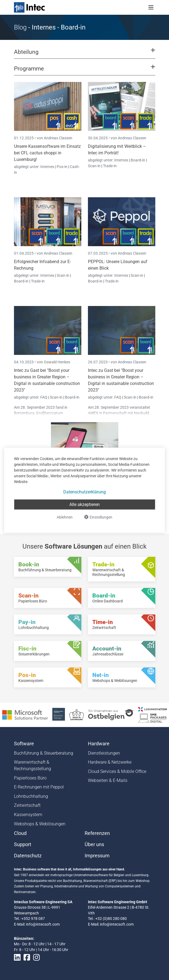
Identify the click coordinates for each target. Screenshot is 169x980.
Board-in (138, 160)
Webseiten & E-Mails (108, 780)
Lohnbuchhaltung (31, 796)
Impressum (97, 856)
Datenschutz (28, 856)
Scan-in (94, 166)
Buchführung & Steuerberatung (44, 753)
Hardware (99, 744)
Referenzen (97, 833)
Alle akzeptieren (84, 504)
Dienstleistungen (104, 753)
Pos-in (62, 167)
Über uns (94, 844)
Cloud (20, 833)
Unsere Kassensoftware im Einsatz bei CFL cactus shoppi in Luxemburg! (47, 153)
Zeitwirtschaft (27, 805)
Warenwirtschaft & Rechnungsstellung (32, 765)
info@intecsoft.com (43, 924)
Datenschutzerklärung (84, 492)
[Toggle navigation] (151, 7)
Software (24, 744)
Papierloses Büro (30, 778)
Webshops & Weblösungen (40, 824)
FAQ (44, 397)
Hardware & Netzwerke (110, 762)
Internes (48, 167)
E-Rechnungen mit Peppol (39, 787)
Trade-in (110, 166)
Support (23, 844)
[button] (84, 54)
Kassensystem (28, 815)
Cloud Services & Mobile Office (117, 771)
